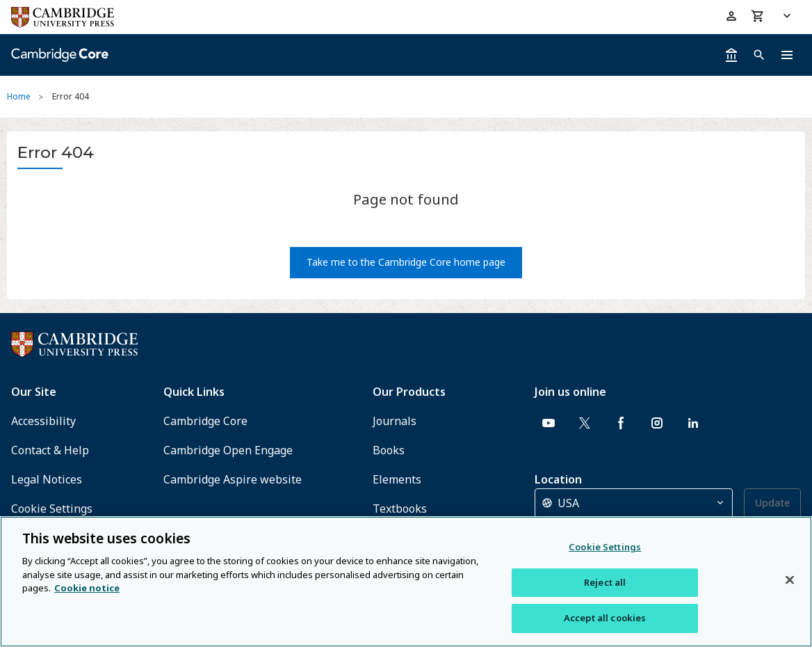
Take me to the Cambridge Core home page (406, 262)
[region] (406, 582)
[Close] (790, 580)
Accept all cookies (605, 618)
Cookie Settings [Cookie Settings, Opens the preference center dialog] (605, 547)
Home (19, 96)
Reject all (605, 582)
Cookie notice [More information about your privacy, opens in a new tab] (87, 588)
